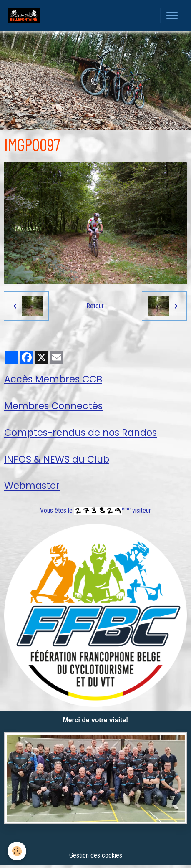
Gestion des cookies (96, 855)
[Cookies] (17, 851)
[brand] (25, 15)
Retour (95, 306)
